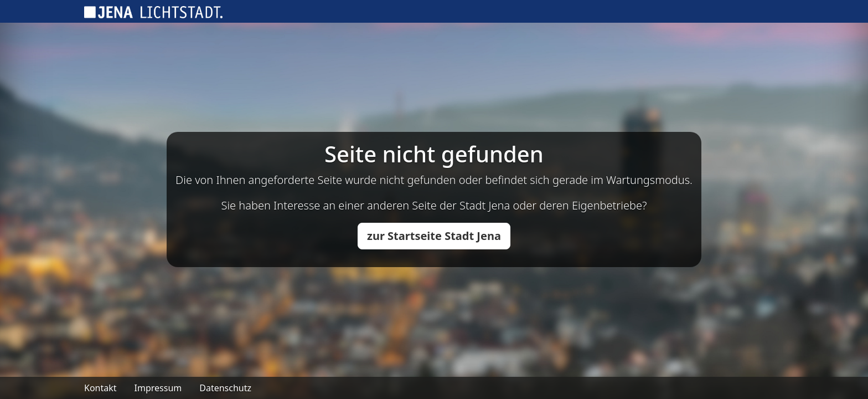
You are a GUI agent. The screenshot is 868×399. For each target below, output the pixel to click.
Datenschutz (225, 388)
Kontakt (100, 388)
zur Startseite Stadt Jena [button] (434, 236)
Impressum (158, 388)
